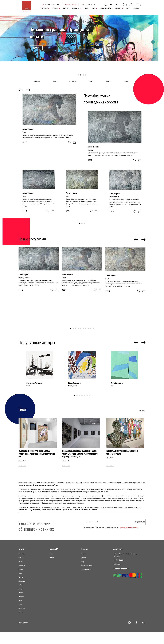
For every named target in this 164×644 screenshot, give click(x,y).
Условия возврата (86, 581)
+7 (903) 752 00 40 (52, 4)
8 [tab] (88, 335)
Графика (55, 84)
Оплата (83, 565)
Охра (107, 285)
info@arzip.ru (117, 576)
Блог (128, 9)
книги (86, 9)
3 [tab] (83, 75)
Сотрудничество (106, 9)
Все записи (142, 417)
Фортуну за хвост (25, 284)
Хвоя (68, 203)
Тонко (25, 139)
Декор (20, 612)
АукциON (136, 9)
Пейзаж (21, 597)
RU (111, 5)
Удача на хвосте (115, 204)
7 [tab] (86, 335)
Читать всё (23, 477)
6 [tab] (83, 335)
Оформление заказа (87, 577)
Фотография (73, 84)
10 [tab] (93, 335)
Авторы (66, 9)
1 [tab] (78, 75)
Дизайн (21, 604)
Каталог (55, 9)
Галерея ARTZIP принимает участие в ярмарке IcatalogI (124, 459)
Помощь (118, 9)
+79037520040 (92, 521)
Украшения (22, 620)
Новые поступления (36, 245)
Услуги (52, 569)
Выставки (44, 9)
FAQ (83, 573)
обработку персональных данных (130, 539)
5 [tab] (81, 335)
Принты (126, 84)
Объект (91, 84)
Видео (20, 585)
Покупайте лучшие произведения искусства (106, 105)
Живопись (38, 84)
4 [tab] (86, 75)
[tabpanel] (82, 46)
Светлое (91, 156)
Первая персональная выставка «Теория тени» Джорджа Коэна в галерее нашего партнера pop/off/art (79, 463)
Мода (20, 616)
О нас (93, 9)
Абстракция (22, 593)
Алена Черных (28, 135)
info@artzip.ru (91, 4)
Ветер (25, 203)
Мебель (21, 624)
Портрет (21, 600)
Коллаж (109, 84)
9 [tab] (91, 335)
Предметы (75, 9)
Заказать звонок (71, 5)
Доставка (84, 569)
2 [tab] (81, 75)
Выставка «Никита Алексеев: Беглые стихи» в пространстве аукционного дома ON (37, 461)
